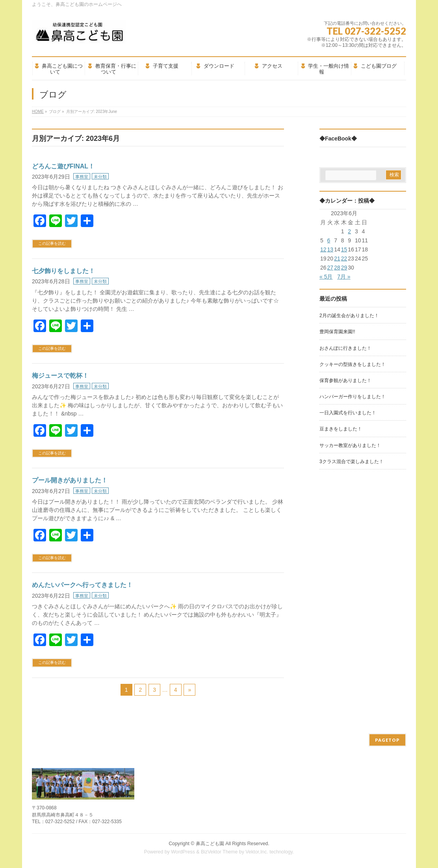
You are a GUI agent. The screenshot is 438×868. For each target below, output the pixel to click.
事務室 (82, 177)
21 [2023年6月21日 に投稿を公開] (337, 259)
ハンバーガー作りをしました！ (353, 397)
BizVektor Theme (219, 852)
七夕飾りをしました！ (63, 271)
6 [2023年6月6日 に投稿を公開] (329, 240)
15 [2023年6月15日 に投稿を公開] (344, 249)
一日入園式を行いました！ (348, 413)
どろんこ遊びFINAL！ (63, 166)
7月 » (344, 277)
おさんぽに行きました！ (345, 348)
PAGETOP (387, 740)
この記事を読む (52, 243)
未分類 (100, 177)
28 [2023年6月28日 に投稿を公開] (337, 268)
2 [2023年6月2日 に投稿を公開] (349, 231)
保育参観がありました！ (345, 380)
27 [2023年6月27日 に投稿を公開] (330, 268)
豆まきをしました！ (341, 429)
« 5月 (326, 277)
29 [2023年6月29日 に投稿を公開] (344, 268)
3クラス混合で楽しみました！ (352, 462)
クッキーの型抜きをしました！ (353, 364)
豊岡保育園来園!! (337, 332)
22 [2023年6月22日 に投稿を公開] (344, 259)
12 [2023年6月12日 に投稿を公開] (323, 249)
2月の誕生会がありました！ (349, 316)
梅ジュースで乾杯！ (60, 376)
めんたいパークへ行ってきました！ (82, 585)
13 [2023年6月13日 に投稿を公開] (330, 249)
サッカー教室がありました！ (350, 445)
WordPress (183, 852)
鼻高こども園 (210, 844)
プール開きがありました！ (70, 480)
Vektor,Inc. (257, 852)
